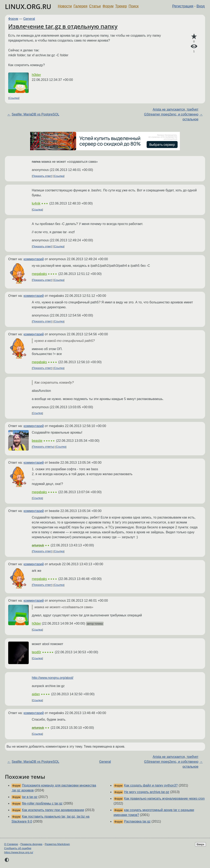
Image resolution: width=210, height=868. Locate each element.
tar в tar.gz (30, 797)
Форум (108, 6)
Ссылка (14, 98)
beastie (37, 441)
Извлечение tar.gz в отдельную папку (63, 26)
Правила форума (31, 844)
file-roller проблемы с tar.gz (42, 803)
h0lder (36, 75)
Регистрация (183, 6)
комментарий (34, 259)
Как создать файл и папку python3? (151, 785)
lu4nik (36, 203)
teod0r (36, 652)
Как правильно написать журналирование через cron (164, 798)
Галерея (80, 6)
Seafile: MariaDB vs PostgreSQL (35, 114)
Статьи (95, 6)
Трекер (121, 6)
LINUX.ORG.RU (28, 6)
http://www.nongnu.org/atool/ (53, 678)
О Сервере (11, 844)
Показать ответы (43, 447)
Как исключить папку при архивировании (53, 810)
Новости (65, 6)
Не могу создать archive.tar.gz (147, 792)
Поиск (134, 6)
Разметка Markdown (57, 844)
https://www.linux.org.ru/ (19, 852)
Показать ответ (42, 176)
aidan (36, 694)
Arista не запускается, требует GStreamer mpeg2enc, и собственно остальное (171, 114)
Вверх (200, 844)
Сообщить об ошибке (18, 848)
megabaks (39, 274)
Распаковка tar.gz (137, 821)
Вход (201, 6)
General (29, 19)
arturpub (38, 545)
